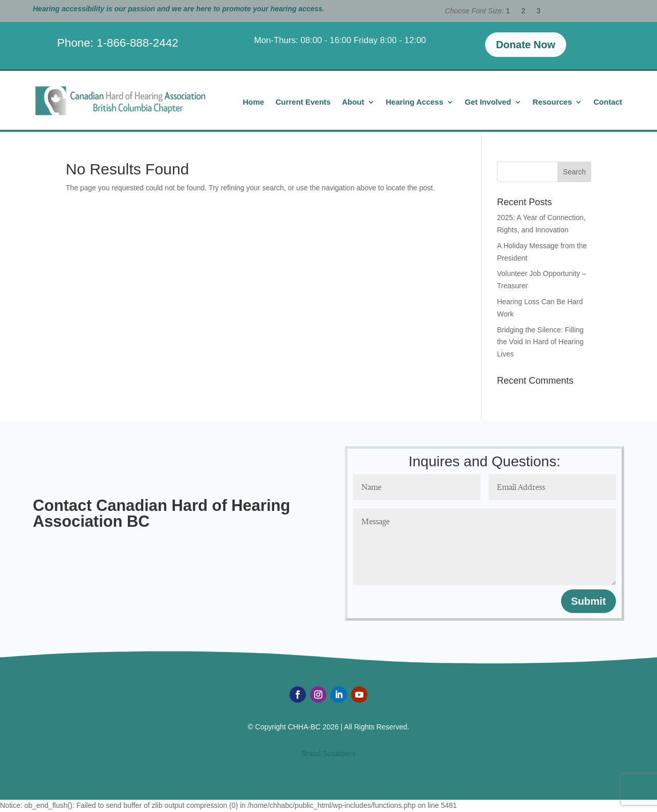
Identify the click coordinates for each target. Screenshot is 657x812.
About (353, 102)
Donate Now (526, 45)
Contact (608, 102)
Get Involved (488, 102)
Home (254, 102)
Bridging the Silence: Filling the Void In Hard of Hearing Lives (540, 342)
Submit (589, 601)
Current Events (303, 102)
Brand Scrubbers (328, 754)
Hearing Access (415, 102)
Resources (553, 102)
